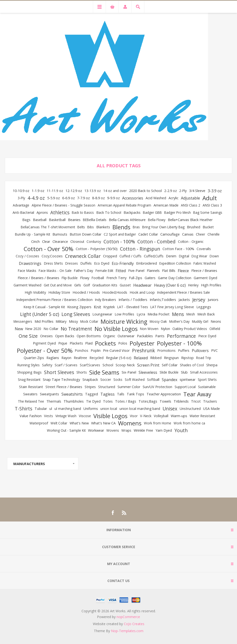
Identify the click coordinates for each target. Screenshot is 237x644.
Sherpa (212, 365)
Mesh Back (206, 314)
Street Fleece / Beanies (64, 387)
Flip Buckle (70, 278)
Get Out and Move (58, 285)
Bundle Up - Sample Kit (33, 234)
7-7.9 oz (83, 198)
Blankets (103, 227)
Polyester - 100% (179, 343)
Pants (160, 336)
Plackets (76, 343)
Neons (216, 321)
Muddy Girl (200, 321)
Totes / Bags (126, 401)
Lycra (141, 314)
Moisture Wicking (124, 322)
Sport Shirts (207, 379)
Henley (193, 285)
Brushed (194, 227)
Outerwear (126, 336)
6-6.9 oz (68, 198)
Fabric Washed (205, 263)
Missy (73, 321)
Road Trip (204, 358)
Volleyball (161, 416)
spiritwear (188, 379)
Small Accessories (204, 372)
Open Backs (65, 336)
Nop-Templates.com (127, 631)
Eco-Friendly (123, 263)
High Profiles (211, 285)
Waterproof (39, 423)
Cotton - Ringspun (140, 249)
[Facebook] (113, 513)
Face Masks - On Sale (55, 271)
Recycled (96, 358)
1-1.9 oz (38, 191)
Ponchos (82, 350)
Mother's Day (179, 321)
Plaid (89, 343)
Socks (118, 379)
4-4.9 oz (36, 198)
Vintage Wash (66, 416)
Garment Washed (27, 285)
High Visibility (35, 292)
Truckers (210, 401)
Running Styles (29, 365)
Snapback (90, 379)
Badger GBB (152, 212)
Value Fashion (31, 416)
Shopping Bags (29, 372)
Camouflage (170, 234)
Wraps (126, 430)
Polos (123, 343)
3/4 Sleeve (197, 191)
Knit (97, 307)
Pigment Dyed (44, 343)
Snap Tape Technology (61, 379)
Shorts (82, 372)
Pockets (105, 343)
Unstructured (190, 409)
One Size (28, 336)
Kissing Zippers (79, 307)
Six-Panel (129, 372)
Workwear (96, 430)
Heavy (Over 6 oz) (170, 285)
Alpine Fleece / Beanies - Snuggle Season (63, 205)
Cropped (110, 256)
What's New (79, 423)
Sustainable (207, 387)
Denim (171, 256)
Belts (81, 227)
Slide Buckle (169, 372)
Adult (210, 198)
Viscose (85, 416)
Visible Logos (110, 416)
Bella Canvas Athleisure (127, 220)
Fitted (121, 271)
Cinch (35, 241)
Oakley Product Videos (190, 329)
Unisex (170, 409)
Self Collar (170, 365)
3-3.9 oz (215, 191)
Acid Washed (156, 198)
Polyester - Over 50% (45, 351)
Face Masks (27, 271)
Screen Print (148, 365)
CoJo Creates (134, 624)
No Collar (51, 329)
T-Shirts (23, 409)
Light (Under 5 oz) (40, 314)
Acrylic (174, 198)
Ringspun (171, 358)
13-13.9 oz (93, 191)
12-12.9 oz (74, 191)
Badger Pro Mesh (178, 212)
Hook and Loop (142, 292)
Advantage (21, 205)
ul (51, 409)
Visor (134, 416)
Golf (87, 285)
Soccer (106, 379)
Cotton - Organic (191, 241)
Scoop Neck (125, 365)
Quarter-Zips (34, 358)
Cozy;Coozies (52, 256)
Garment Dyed (205, 278)
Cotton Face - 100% (178, 249)
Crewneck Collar (83, 256)
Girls (78, 285)
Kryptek (109, 307)
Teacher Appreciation (164, 394)
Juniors (213, 300)
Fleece (183, 271)
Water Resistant (202, 416)
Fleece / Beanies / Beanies (38, 278)
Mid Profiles (44, 321)
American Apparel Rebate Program (124, 205)
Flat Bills (169, 271)
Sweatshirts (72, 394)
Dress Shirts (53, 263)
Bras (136, 227)
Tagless (107, 394)
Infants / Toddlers (133, 300)
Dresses (72, 263)
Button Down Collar (85, 234)
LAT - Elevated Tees (133, 307)
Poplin (96, 350)
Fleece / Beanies (204, 271)
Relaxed (141, 358)
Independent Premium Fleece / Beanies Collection (55, 300)
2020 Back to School (145, 191)
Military (61, 321)
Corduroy (94, 241)
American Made (166, 205)
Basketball (57, 220)
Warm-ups (179, 416)
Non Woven (149, 329)
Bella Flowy (157, 220)
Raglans (53, 358)
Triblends (181, 401)
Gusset (125, 285)
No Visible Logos (116, 329)
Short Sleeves (59, 372)
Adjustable (190, 198)
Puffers (184, 350)
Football (98, 278)
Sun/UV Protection (157, 387)
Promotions (167, 350)
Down (214, 256)
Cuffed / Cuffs (130, 256)
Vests (48, 416)
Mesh (191, 314)
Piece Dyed (207, 336)
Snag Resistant (29, 379)
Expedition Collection (175, 263)
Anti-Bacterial (23, 212)
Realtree (80, 358)
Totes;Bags (148, 401)
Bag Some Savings (208, 212)
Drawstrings (30, 263)
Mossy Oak (158, 321)
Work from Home (158, 423)
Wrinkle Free (143, 430)
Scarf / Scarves (66, 365)
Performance (181, 336)
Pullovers (200, 351)
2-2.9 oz (170, 191)
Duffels (86, 263)
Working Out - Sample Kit (66, 430)
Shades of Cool (192, 365)
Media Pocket (159, 314)
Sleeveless (148, 372)
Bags (26, 220)
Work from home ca (189, 423)
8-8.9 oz (98, 198)
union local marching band (140, 409)
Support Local (185, 387)
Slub (184, 372)
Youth (181, 430)
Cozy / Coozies (27, 256)
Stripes (90, 387)
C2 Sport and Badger (120, 234)
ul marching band (68, 409)
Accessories (133, 198)
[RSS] (124, 513)
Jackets (184, 300)
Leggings (204, 307)
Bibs (91, 227)
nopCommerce (128, 617)
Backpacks (132, 212)
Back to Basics (83, 212)
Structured (107, 387)
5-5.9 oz (53, 198)
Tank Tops (135, 394)
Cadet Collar (148, 234)
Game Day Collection (175, 278)
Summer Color (129, 387)
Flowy (85, 278)
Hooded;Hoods (115, 292)
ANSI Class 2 (191, 205)
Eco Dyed (102, 263)
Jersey (199, 300)
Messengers (23, 321)
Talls (121, 394)
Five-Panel (136, 271)
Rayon (66, 358)
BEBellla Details (95, 220)
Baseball (40, 220)
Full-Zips (136, 278)
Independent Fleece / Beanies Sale (184, 292)
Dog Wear (199, 256)
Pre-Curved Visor (116, 350)
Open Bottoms (89, 336)
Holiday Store (59, 292)
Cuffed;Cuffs (154, 256)
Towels (165, 401)
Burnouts (60, 234)
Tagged (92, 394)
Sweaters (30, 394)
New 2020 (33, 329)
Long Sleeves (76, 314)
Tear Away (197, 394)
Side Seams (104, 372)
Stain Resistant (31, 387)
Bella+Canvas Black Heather (190, 220)
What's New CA (103, 423)
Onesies (46, 336)
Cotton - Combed (156, 241)
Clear (46, 241)
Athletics (60, 212)
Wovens (113, 430)
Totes (108, 401)
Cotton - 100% (119, 241)
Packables (145, 336)
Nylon (165, 329)
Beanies (74, 220)
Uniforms (91, 409)
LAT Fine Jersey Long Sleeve (172, 307)
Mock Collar (89, 321)
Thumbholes (74, 401)
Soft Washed (135, 379)
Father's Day (84, 271)
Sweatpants (49, 394)
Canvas (188, 234)
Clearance (60, 241)
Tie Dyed (93, 401)
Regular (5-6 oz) (119, 358)
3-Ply (21, 198)
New (19, 329)
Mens (178, 314)
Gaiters (150, 278)
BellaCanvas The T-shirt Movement (48, 227)
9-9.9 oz (113, 198)
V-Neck (146, 416)
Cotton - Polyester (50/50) (97, 249)
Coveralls (204, 249)
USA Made (211, 409)
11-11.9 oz (55, 191)
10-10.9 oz (21, 191)
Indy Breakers (106, 300)
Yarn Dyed (164, 430)
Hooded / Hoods (86, 292)
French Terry (116, 278)
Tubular (41, 409)
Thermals (54, 401)
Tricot (196, 401)
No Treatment (76, 329)
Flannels (153, 271)
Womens (130, 423)
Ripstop (187, 358)
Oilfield (215, 329)
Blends (121, 227)
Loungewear (102, 314)
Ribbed (156, 358)
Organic (109, 336)
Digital (184, 256)
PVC (214, 350)
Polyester (142, 343)
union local (109, 409)
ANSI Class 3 (212, 205)
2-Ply (183, 191)
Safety (47, 365)
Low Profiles (124, 314)
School (108, 365)
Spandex (170, 380)
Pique (63, 343)
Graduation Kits (105, 285)
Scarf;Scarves (90, 365)
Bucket (208, 227)
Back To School (109, 212)
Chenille (214, 234)
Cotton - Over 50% (48, 249)
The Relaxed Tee (31, 401)
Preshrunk (144, 350)
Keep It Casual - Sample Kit (44, 307)
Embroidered (147, 263)
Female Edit (104, 271)
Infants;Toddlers (163, 300)
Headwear (142, 285)
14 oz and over (115, 191)
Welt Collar (59, 423)
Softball (153, 379)
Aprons (42, 212)
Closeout (77, 241)
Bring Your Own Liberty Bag (163, 227)
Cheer (200, 234)
